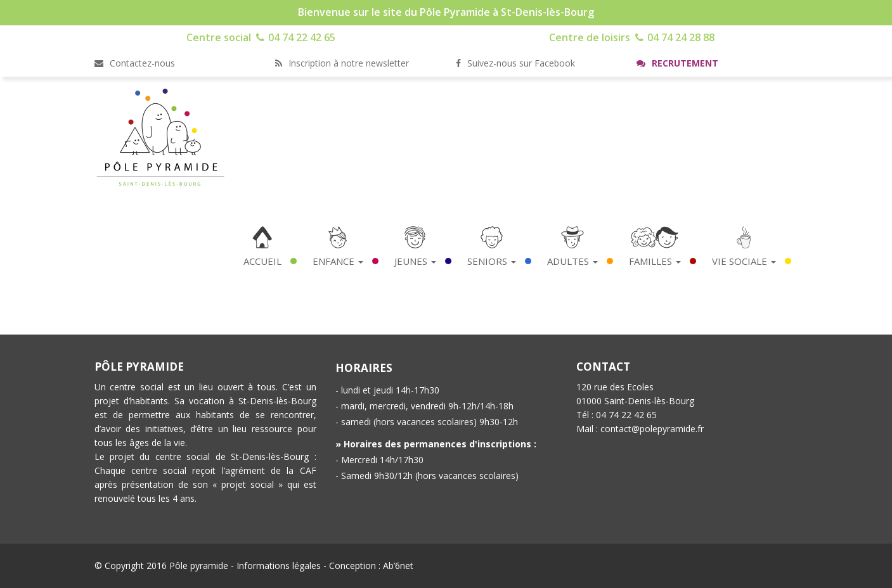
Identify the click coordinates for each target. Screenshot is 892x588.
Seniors (492, 261)
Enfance (338, 261)
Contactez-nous (135, 63)
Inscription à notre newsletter (342, 63)
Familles (655, 261)
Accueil (262, 261)
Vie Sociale (744, 261)
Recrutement (677, 63)
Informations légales (279, 566)
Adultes (572, 261)
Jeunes (415, 261)
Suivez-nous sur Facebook (515, 63)
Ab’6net (398, 566)
